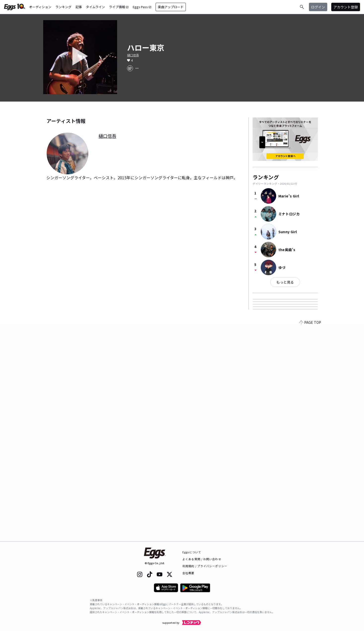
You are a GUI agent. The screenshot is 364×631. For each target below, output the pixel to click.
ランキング (63, 7)
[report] (137, 68)
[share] (130, 68)
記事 (79, 7)
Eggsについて (192, 552)
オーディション (40, 7)
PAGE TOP (310, 538)
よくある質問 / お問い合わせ (202, 559)
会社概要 (188, 573)
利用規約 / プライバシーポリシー (205, 566)
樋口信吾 (133, 55)
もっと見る (285, 282)
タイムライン (95, 7)
